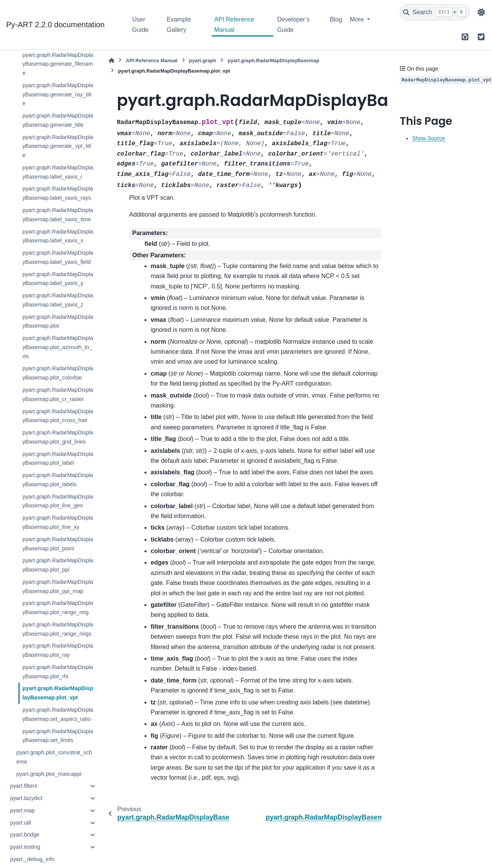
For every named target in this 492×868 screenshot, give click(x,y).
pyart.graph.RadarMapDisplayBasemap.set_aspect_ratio (58, 714)
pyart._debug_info (32, 859)
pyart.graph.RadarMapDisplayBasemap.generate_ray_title (58, 94)
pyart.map (22, 810)
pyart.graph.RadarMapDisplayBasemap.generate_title (58, 120)
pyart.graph (203, 60)
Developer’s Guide (293, 24)
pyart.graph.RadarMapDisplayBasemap (273, 60)
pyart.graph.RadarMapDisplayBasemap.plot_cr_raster (58, 394)
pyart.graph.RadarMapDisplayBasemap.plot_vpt (58, 693)
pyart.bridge (25, 835)
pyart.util (20, 823)
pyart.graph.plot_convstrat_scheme (54, 757)
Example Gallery (179, 24)
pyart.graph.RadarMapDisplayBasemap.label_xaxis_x (58, 236)
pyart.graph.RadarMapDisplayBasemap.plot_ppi (58, 565)
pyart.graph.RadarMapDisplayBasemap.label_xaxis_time (58, 215)
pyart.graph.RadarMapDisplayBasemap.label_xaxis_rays (58, 193)
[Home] (111, 60)
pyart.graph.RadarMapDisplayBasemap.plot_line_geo (58, 501)
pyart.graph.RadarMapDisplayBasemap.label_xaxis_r (58, 172)
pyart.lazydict (26, 798)
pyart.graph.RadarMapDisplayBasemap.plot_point (58, 544)
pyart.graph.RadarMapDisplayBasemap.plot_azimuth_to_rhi (58, 347)
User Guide (140, 24)
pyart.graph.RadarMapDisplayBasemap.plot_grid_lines (58, 437)
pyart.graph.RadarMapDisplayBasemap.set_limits (58, 736)
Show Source (429, 138)
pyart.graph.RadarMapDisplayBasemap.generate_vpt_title (58, 146)
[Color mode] (481, 12)
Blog (336, 19)
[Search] (435, 12)
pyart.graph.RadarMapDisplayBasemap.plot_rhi (58, 672)
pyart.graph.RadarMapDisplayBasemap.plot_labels (58, 480)
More (358, 19)
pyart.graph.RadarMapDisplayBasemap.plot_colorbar (58, 373)
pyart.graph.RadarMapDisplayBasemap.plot (58, 321)
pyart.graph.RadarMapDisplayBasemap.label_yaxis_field (58, 257)
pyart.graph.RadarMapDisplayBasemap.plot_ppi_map (58, 586)
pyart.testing (25, 847)
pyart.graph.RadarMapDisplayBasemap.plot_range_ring (58, 608)
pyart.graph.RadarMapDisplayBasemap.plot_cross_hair (58, 416)
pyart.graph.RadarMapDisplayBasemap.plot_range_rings (58, 629)
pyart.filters (23, 786)
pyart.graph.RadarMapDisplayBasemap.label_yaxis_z (58, 300)
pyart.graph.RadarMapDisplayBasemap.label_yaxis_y (58, 279)
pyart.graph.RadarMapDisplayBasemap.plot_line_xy (58, 522)
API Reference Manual (234, 24)
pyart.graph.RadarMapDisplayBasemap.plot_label (58, 459)
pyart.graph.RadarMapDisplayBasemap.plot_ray (58, 650)
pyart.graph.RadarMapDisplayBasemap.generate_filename (58, 64)
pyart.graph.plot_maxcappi (49, 774)
